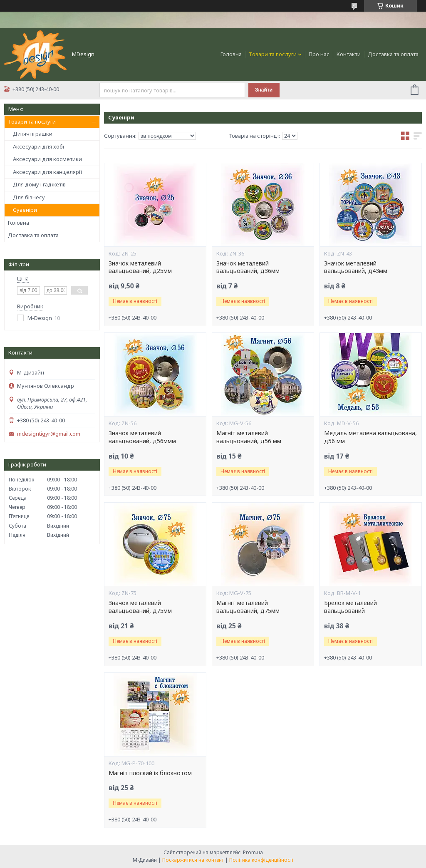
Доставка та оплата (393, 54)
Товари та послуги (273, 54)
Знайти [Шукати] (264, 90)
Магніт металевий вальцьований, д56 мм (249, 437)
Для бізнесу (29, 197)
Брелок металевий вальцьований (350, 607)
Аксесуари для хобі (38, 146)
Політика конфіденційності (261, 860)
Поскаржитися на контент (193, 860)
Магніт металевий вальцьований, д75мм (248, 607)
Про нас (319, 54)
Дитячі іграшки (33, 134)
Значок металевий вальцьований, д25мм (140, 267)
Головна (231, 54)
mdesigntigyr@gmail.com (49, 434)
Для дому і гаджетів (39, 184)
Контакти (349, 54)
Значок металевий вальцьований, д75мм (140, 607)
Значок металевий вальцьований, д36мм (248, 267)
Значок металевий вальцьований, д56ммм (142, 437)
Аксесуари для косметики (47, 159)
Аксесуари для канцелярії (48, 172)
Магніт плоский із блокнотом (150, 773)
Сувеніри (25, 210)
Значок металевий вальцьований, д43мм (356, 267)
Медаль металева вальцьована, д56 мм (370, 437)
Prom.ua (253, 852)
